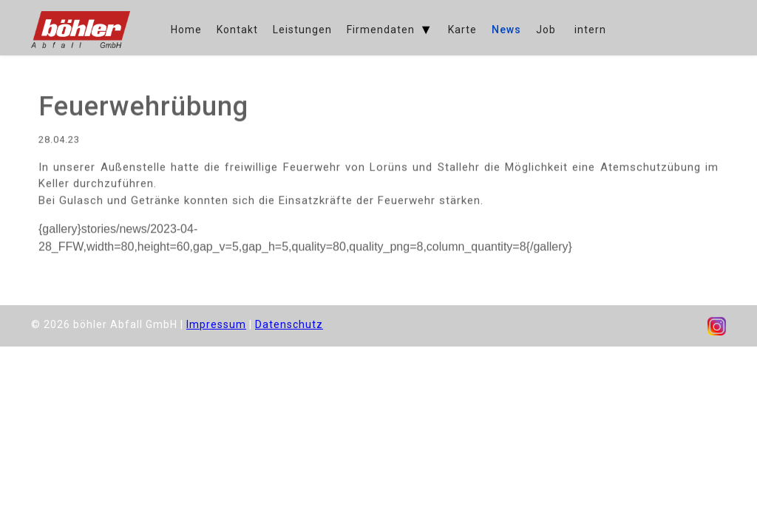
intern (590, 30)
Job (546, 30)
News (506, 30)
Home (186, 30)
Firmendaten (381, 30)
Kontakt (237, 30)
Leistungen (302, 30)
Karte (462, 30)
